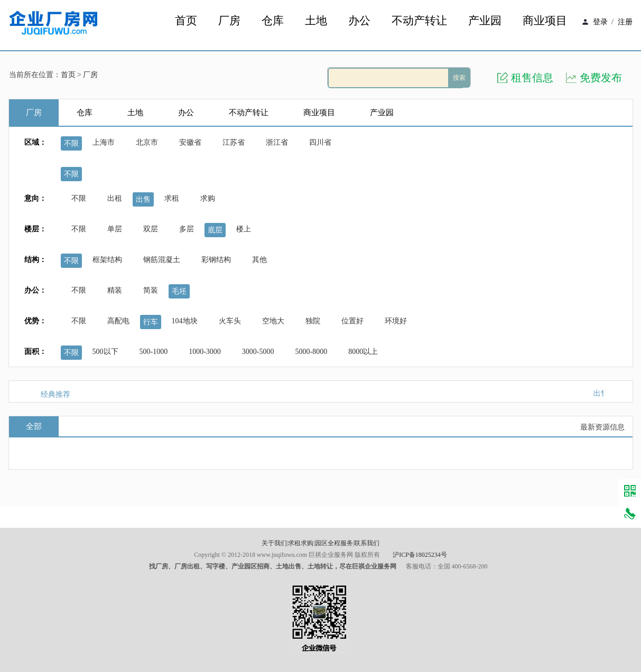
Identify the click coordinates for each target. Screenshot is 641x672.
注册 (625, 22)
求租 (172, 198)
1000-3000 (205, 352)
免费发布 (601, 78)
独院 (313, 321)
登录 (600, 22)
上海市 (104, 142)
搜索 (459, 78)
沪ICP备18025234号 (420, 555)
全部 (34, 426)
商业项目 (545, 21)
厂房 (229, 21)
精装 (115, 290)
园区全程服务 (334, 543)
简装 (151, 290)
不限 (71, 143)
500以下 (105, 352)
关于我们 (274, 543)
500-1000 (154, 352)
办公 (359, 21)
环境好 (396, 321)
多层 (187, 229)
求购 (208, 198)
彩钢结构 (216, 260)
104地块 (185, 321)
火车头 (230, 321)
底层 (215, 230)
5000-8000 (312, 352)
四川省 (320, 142)
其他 (259, 260)
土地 (316, 21)
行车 (151, 322)
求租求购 (301, 543)
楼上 (244, 229)
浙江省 (277, 142)
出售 (143, 199)
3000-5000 (258, 352)
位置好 (352, 321)
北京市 (147, 142)
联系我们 (367, 543)
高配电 (118, 321)
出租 (115, 198)
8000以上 (363, 352)
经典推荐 (55, 394)
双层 (151, 229)
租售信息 (532, 78)
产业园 (485, 21)
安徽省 (190, 142)
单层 (115, 229)
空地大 (273, 321)
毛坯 (179, 291)
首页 (186, 21)
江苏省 (234, 142)
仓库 (273, 21)
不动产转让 (419, 21)
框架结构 (107, 260)
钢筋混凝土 (162, 260)
